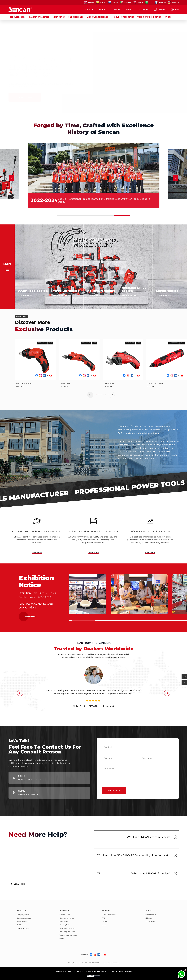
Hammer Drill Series (39, 17)
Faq (175, 9)
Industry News (150, 921)
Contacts (144, 9)
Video (104, 925)
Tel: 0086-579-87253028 (90, 963)
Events (117, 9)
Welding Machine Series (149, 17)
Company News (150, 915)
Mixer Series (59, 17)
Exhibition (148, 918)
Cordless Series (18, 17)
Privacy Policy (73, 963)
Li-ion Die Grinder (155, 394)
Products (103, 9)
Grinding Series (76, 17)
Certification (21, 925)
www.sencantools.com (111, 963)
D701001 (152, 397)
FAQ (104, 918)
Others (168, 17)
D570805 (108, 397)
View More (37, 563)
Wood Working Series (98, 17)
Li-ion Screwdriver (24, 394)
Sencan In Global (23, 928)
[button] (175, 189)
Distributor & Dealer (109, 915)
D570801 (64, 397)
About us (89, 9)
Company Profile (23, 915)
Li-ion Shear (65, 394)
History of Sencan (23, 921)
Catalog (159, 9)
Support (130, 9)
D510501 (20, 397)
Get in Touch (114, 801)
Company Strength (24, 918)
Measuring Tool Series (123, 17)
